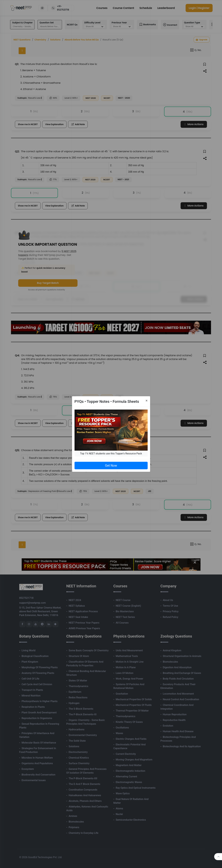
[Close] (147, 401)
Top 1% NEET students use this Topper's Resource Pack (111, 454)
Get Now (111, 466)
